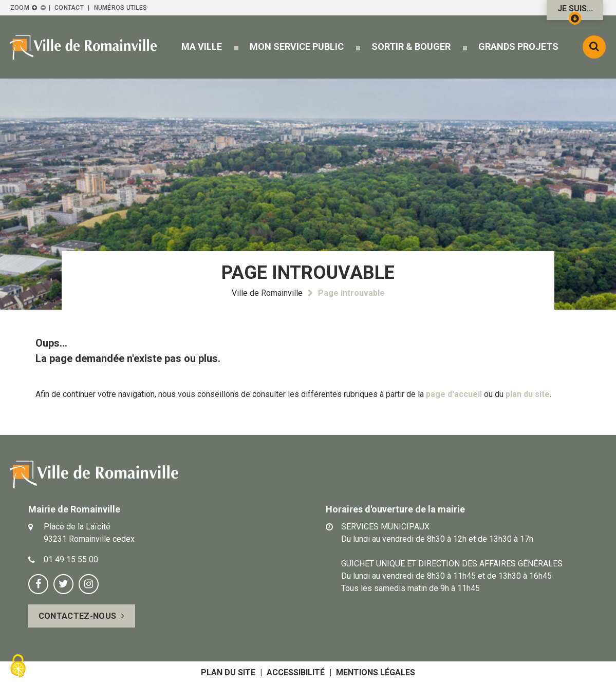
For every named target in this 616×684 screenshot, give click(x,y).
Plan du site (228, 672)
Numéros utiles (120, 8)
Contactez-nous (77, 616)
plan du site (528, 394)
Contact (69, 8)
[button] (202, 46)
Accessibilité (296, 672)
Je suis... (575, 12)
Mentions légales (376, 672)
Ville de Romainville (267, 293)
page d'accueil (454, 394)
